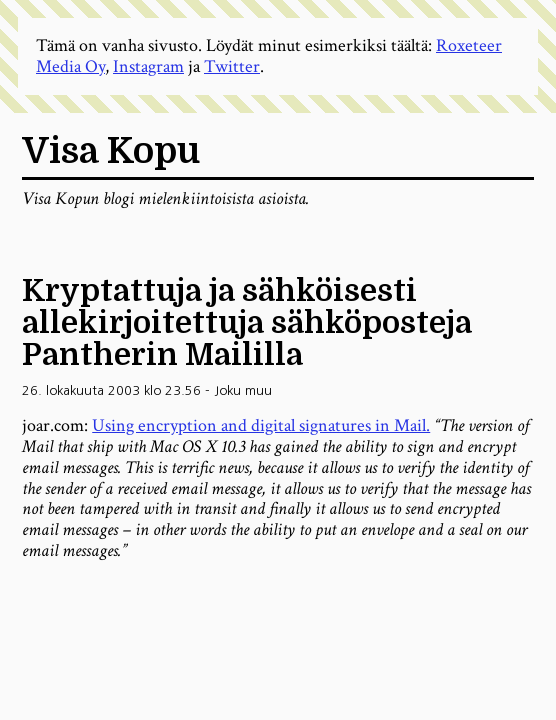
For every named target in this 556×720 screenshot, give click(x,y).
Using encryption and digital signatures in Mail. (261, 425)
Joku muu (243, 390)
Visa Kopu (111, 151)
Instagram (148, 66)
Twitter (232, 66)
